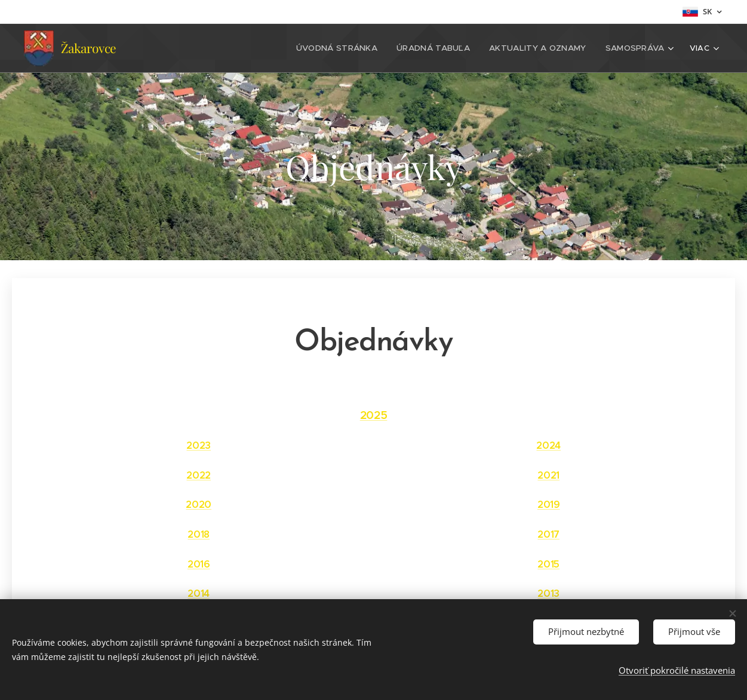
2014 (199, 593)
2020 (199, 505)
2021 (548, 475)
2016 (199, 564)
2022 (199, 475)
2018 (199, 534)
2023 (199, 445)
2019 (548, 505)
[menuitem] (349, 48)
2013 (548, 593)
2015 (548, 564)
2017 (548, 534)
